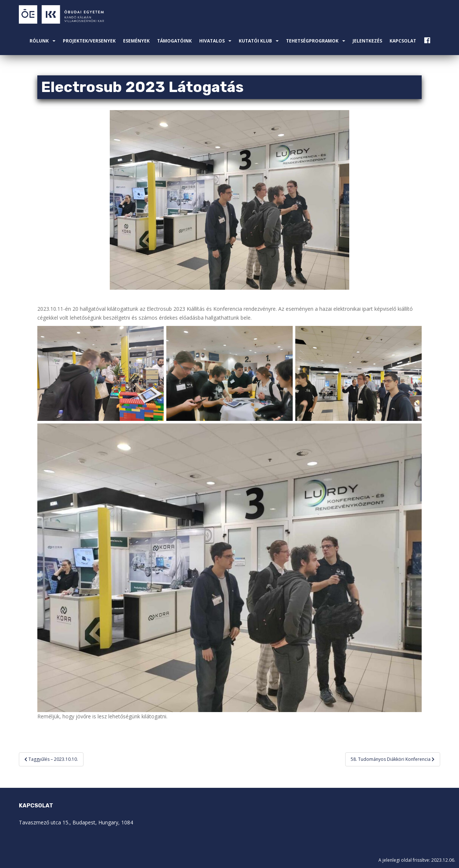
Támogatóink (174, 41)
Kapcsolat (403, 41)
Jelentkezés (367, 41)
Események (136, 41)
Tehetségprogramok (312, 41)
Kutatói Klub (255, 41)
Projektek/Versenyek (89, 41)
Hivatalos (212, 41)
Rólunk (39, 41)
